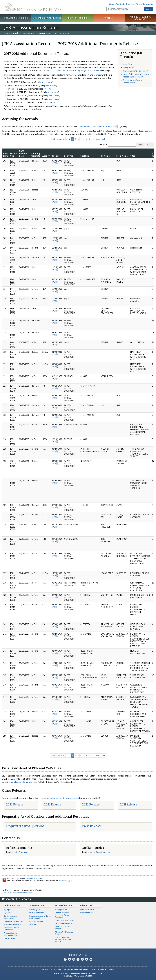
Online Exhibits (10, 938)
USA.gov (112, 969)
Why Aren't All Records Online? (64, 933)
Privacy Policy (68, 969)
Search (149, 9)
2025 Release (15, 804)
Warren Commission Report (136, 71)
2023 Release (53, 804)
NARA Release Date (23, 153)
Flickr (91, 959)
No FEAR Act (103, 969)
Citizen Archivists (117, 4)
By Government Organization (10, 917)
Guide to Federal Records (65, 920)
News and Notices (87, 909)
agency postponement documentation (61, 798)
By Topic (7, 909)
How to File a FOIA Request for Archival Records (63, 939)
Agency (46, 156)
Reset (150, 145)
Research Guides (64, 905)
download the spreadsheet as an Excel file (97, 126)
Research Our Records (16, 18)
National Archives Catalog (14, 921)
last (103, 139)
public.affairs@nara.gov (99, 852)
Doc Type (69, 156)
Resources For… (38, 905)
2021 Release (129, 804)
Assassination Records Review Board (133, 81)
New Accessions (87, 913)
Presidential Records (12, 924)
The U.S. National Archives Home (33, 7)
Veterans (33, 924)
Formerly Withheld (36, 155)
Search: (104, 145)
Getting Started (61, 909)
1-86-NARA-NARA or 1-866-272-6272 (78, 976)
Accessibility (56, 969)
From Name (122, 156)
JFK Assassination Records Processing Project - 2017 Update (73, 70)
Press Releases (92, 826)
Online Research (13, 905)
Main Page (128, 64)
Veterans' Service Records (47, 18)
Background (128, 67)
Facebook (65, 959)
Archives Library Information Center (12, 934)
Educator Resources (78, 18)
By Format (8, 913)
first (53, 139)
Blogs (87, 959)
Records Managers (37, 921)
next (98, 139)
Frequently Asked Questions (25, 826)
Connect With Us (78, 955)
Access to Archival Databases (11, 929)
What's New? (87, 905)
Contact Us (148, 4)
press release (46, 82)
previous (61, 139)
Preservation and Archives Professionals (40, 917)
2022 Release (91, 804)
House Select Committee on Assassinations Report (136, 75)
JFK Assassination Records (42, 33)
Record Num (13, 155)
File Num (85, 156)
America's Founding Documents (140, 18)
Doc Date (56, 156)
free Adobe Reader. (33, 879)
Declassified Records (63, 923)
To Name (105, 156)
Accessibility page (66, 881)
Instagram (74, 959)
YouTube (82, 959)
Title (133, 156)
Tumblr (78, 959)
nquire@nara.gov (21, 852)
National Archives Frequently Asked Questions (62, 915)
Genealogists (35, 909)
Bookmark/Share (134, 4)
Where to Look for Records (62, 928)
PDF (54, 163)
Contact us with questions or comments (18, 893)
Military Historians (37, 913)
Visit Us (109, 18)
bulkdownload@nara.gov (22, 782)
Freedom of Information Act (86, 969)
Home (6, 33)
